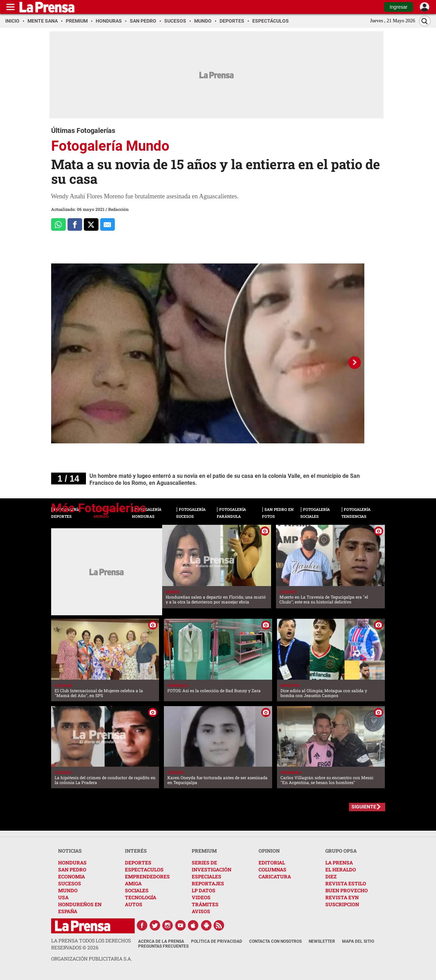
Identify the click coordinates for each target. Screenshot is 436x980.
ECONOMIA (72, 876)
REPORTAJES (208, 883)
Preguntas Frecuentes (163, 946)
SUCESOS (70, 883)
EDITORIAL (272, 863)
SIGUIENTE (364, 807)
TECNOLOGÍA (141, 897)
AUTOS (134, 904)
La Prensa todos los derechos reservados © (91, 944)
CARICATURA (275, 876)
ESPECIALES (207, 876)
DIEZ (331, 876)
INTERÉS (136, 851)
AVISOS (201, 911)
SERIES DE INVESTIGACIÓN (212, 866)
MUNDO (68, 890)
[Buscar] (425, 21)
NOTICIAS (70, 851)
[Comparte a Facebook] (75, 224)
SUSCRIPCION (342, 904)
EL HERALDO (341, 870)
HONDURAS (72, 863)
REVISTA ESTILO (346, 883)
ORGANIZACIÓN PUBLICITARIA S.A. (92, 959)
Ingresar (399, 7)
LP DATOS (204, 890)
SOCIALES (137, 890)
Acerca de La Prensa (161, 941)
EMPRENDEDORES (147, 876)
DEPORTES (138, 863)
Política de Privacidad (217, 941)
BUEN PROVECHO (347, 890)
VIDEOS (201, 897)
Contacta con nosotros (275, 941)
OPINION (269, 851)
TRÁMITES (205, 904)
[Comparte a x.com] (91, 224)
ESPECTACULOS (144, 870)
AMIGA (133, 883)
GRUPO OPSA (341, 851)
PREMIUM (204, 851)
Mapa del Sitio (358, 941)
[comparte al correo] (108, 224)
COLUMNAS (272, 870)
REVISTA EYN (342, 897)
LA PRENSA (339, 863)
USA (63, 897)
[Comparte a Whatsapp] (58, 224)
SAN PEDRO (72, 870)
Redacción (118, 209)
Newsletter (322, 941)
